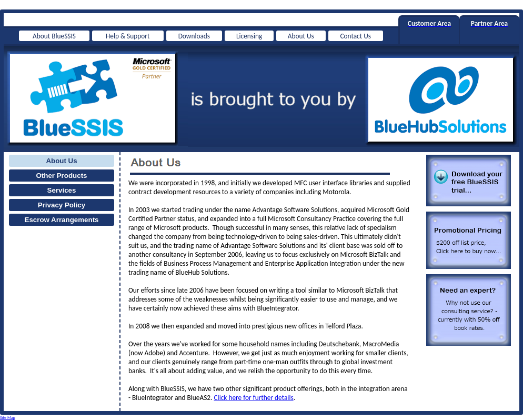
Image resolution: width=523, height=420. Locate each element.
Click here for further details (253, 398)
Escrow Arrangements (62, 220)
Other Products (61, 176)
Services (62, 190)
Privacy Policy (62, 205)
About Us (61, 161)
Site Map (8, 417)
